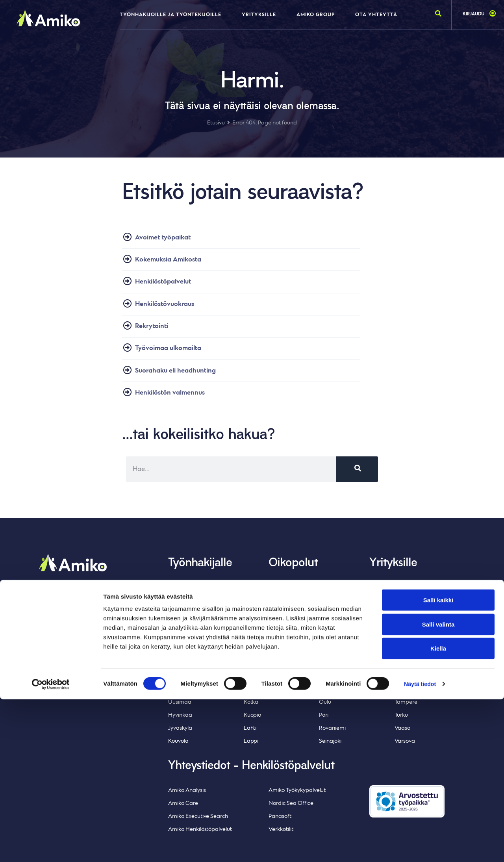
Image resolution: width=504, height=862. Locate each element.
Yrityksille (259, 15)
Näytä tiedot (421, 846)
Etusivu (216, 123)
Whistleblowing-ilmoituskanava (77, 641)
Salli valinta (438, 787)
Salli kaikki (438, 763)
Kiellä (438, 811)
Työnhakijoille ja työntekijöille (170, 15)
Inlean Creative (80, 661)
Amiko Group (316, 15)
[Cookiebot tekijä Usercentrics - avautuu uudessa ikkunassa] (51, 847)
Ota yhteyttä (376, 15)
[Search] (357, 477)
